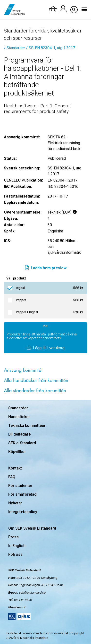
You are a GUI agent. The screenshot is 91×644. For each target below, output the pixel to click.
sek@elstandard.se (32, 592)
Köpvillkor (17, 452)
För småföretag (22, 494)
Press (13, 537)
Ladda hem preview (45, 268)
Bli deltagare (19, 434)
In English (17, 546)
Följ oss (15, 554)
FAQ (12, 477)
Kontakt (15, 468)
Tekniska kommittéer (27, 425)
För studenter (20, 486)
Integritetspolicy (23, 512)
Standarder (18, 408)
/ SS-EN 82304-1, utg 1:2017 (50, 48)
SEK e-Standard (22, 443)
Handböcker (19, 417)
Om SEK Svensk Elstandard (32, 528)
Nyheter (15, 503)
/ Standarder (14, 48)
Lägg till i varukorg (45, 348)
